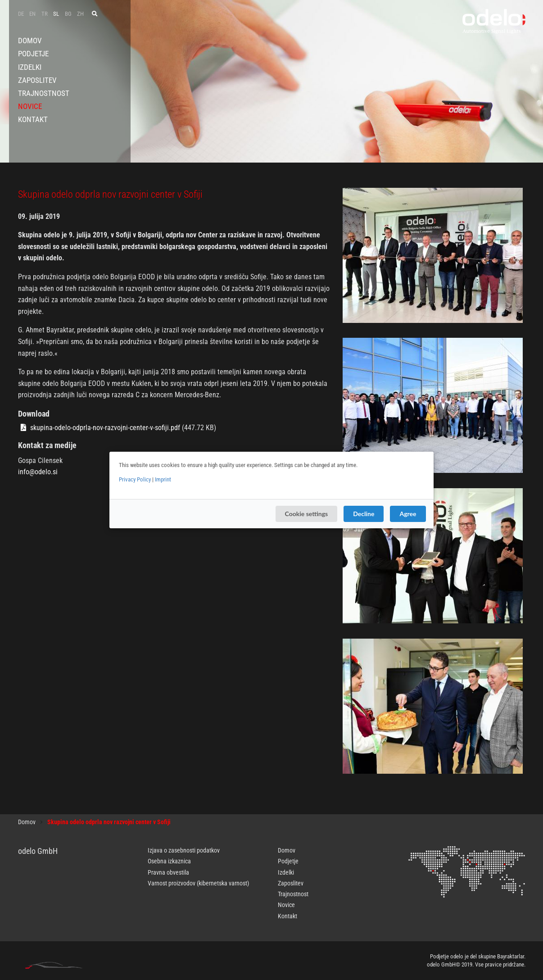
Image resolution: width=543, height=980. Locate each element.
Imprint (163, 479)
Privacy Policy (135, 479)
